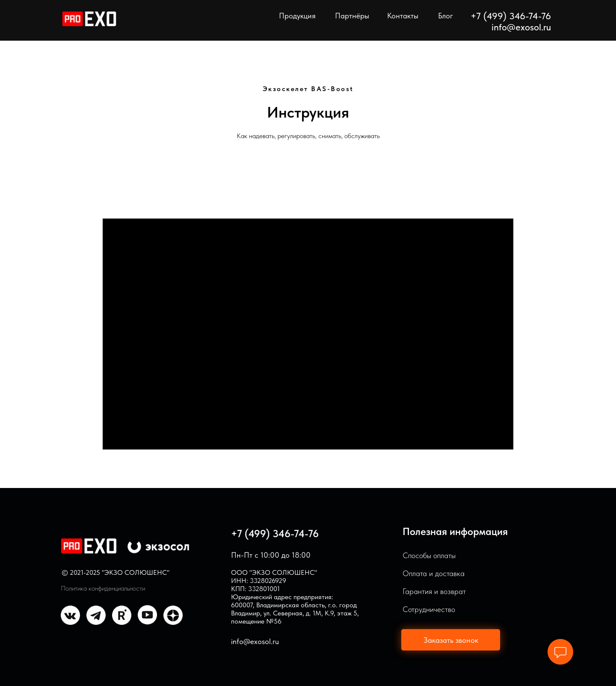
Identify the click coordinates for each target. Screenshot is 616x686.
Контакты (403, 16)
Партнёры (352, 16)
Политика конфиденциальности (103, 588)
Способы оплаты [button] (429, 555)
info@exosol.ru (521, 27)
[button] (451, 640)
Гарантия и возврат (434, 591)
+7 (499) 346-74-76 (275, 534)
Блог (446, 16)
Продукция (297, 16)
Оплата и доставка (434, 573)
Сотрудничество (429, 609)
